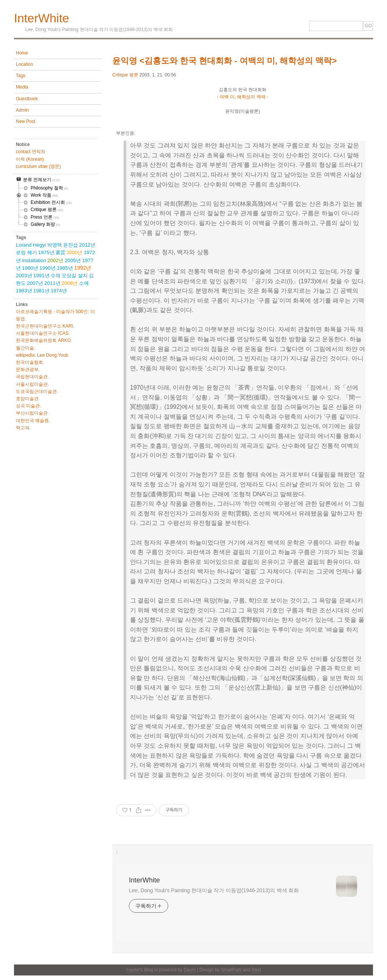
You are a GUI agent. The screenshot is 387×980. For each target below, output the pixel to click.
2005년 (73, 260)
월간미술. (26, 348)
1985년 (65, 268)
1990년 (47, 268)
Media (22, 87)
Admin (22, 110)
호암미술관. (28, 399)
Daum (190, 970)
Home (22, 53)
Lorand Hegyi (31, 245)
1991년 (41, 276)
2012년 (87, 245)
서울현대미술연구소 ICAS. (43, 333)
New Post (26, 121)
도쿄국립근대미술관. (37, 391)
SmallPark (231, 970)
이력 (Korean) (30, 159)
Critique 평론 (125, 75)
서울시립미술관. (32, 384)
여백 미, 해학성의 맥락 (242, 97)
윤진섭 (70, 245)
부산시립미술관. (32, 413)
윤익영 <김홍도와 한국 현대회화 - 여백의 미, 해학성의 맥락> (224, 61)
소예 (84, 283)
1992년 (83, 268)
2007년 (35, 283)
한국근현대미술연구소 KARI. (45, 326)
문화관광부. (28, 370)
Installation (34, 260)
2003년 (24, 276)
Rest (256, 970)
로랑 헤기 (26, 252)
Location (24, 64)
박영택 (55, 245)
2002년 (55, 260)
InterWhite (42, 18)
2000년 (74, 252)
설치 (83, 276)
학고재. (23, 428)
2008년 (70, 283)
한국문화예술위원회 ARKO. (44, 340)
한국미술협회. (30, 362)
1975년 (46, 252)
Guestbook (27, 99)
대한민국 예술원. (33, 421)
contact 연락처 (31, 152)
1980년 (30, 268)
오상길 (69, 276)
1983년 (24, 291)
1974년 (59, 291)
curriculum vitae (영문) (38, 166)
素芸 (60, 252)
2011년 (52, 283)
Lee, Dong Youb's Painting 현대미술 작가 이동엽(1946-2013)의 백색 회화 (214, 890)
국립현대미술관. (32, 377)
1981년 (41, 291)
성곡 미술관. (29, 406)
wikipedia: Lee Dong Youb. (43, 355)
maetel (133, 970)
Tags (21, 76)
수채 (56, 276)
